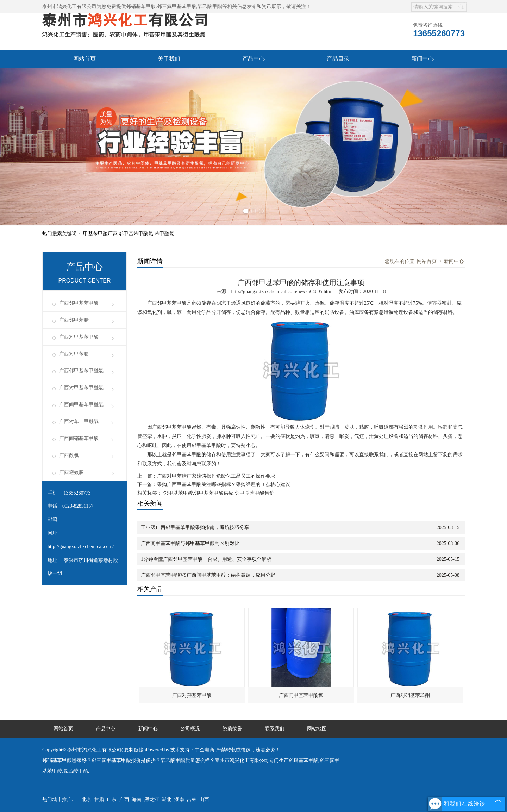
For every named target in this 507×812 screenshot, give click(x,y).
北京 (87, 799)
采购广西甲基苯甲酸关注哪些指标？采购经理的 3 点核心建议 (224, 485)
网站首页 (84, 59)
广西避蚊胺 (71, 472)
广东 (112, 799)
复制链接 (134, 750)
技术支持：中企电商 (192, 750)
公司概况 (190, 729)
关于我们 (169, 59)
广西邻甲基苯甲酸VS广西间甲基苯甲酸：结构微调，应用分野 (208, 575)
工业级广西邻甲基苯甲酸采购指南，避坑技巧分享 (195, 528)
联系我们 (275, 729)
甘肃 (99, 799)
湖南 (179, 799)
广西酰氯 (69, 455)
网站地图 (317, 729)
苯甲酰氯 (164, 234)
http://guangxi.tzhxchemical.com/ (81, 547)
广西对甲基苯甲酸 (79, 337)
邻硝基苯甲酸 (141, 7)
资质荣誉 (232, 729)
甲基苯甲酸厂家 (101, 234)
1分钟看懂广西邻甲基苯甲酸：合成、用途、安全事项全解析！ (209, 559)
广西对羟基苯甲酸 (192, 695)
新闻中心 (423, 59)
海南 (137, 799)
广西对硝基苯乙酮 (410, 695)
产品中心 (254, 59)
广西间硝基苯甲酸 (79, 438)
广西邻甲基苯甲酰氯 (81, 371)
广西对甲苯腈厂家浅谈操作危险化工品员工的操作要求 (216, 476)
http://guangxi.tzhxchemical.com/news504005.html (282, 292)
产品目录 (338, 59)
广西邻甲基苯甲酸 (79, 303)
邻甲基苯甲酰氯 (137, 234)
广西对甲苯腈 (74, 354)
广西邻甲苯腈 (74, 320)
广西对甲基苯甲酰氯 (81, 388)
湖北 (167, 799)
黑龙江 (152, 799)
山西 (204, 799)
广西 (124, 799)
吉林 (192, 799)
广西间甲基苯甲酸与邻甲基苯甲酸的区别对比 (190, 543)
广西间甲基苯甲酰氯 (81, 405)
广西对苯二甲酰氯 (79, 422)
